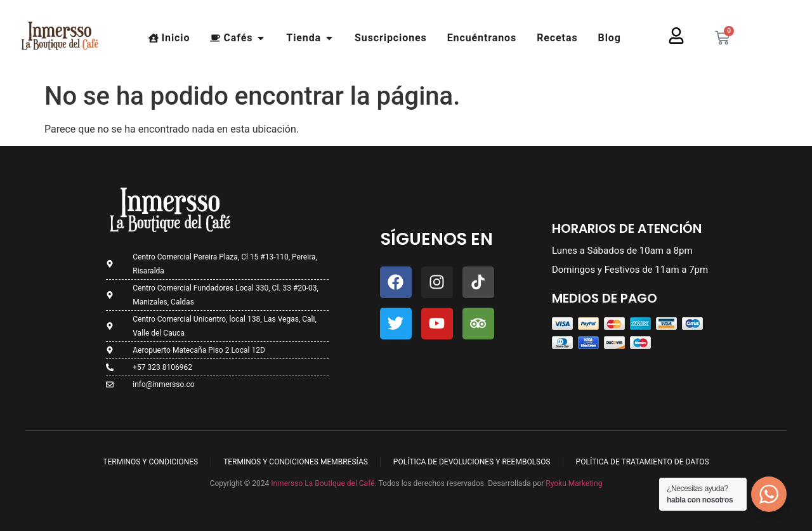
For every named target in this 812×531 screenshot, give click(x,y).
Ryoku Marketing (574, 483)
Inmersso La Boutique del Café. (323, 483)
